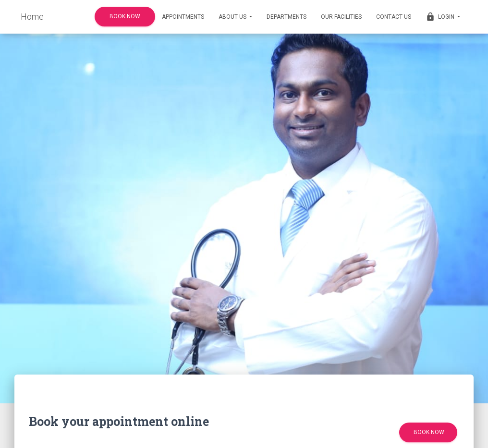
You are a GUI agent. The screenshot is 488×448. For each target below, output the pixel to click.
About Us (235, 17)
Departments (287, 17)
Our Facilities (341, 17)
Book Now (125, 17)
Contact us (394, 17)
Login (443, 17)
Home (32, 17)
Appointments (183, 17)
